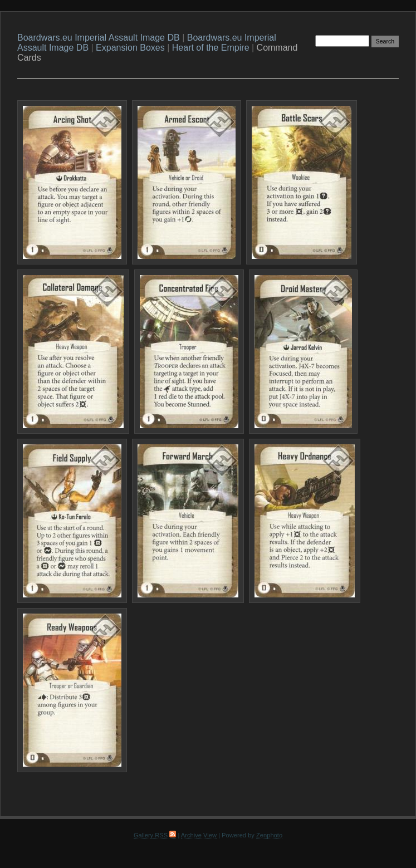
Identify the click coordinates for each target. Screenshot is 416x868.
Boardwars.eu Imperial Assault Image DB (99, 38)
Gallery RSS (155, 835)
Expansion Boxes (130, 48)
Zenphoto (269, 835)
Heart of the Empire (211, 48)
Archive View (199, 835)
